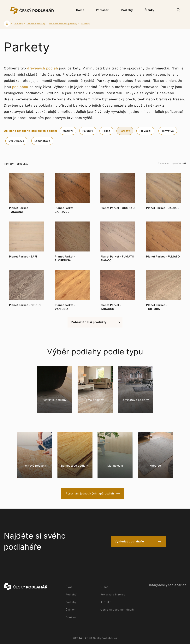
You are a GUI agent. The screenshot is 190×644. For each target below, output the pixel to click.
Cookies (71, 617)
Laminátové (42, 141)
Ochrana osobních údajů (117, 610)
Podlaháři (103, 10)
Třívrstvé (168, 131)
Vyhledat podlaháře (129, 541)
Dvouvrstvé (16, 141)
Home (80, 10)
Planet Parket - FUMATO (163, 256)
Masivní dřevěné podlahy (63, 24)
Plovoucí (145, 131)
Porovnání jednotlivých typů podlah (90, 493)
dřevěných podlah (43, 68)
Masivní (68, 131)
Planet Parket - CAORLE (163, 208)
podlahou (20, 87)
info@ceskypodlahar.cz (168, 585)
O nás (104, 587)
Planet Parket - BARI (23, 256)
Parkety (85, 24)
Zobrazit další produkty (89, 322)
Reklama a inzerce (113, 594)
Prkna (106, 131)
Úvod (69, 587)
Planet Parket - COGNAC (117, 208)
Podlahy (127, 10)
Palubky (88, 131)
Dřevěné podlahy (36, 24)
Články (149, 10)
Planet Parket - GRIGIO (25, 305)
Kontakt (106, 602)
